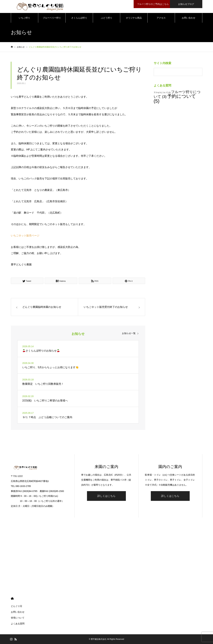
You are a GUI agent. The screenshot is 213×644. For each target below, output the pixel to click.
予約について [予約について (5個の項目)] (175, 98)
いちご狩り (24, 18)
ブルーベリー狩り (52, 18)
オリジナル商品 (134, 18)
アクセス (161, 18)
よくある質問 (18, 624)
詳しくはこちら (106, 496)
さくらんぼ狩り (79, 18)
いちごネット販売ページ (25, 236)
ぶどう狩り (107, 18)
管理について (18, 618)
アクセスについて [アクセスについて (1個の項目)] (162, 92)
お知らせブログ (186, 4)
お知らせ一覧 (129, 333)
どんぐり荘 (17, 606)
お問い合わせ (189, 18)
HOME (12, 599)
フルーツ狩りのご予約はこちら (152, 4)
